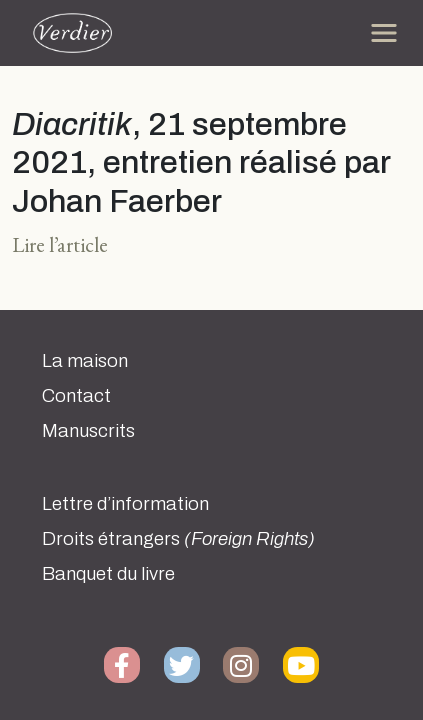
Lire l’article (60, 244)
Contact (76, 396)
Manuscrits (88, 431)
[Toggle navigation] (384, 33)
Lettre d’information (125, 504)
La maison (85, 361)
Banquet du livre (108, 574)
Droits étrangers (178, 539)
